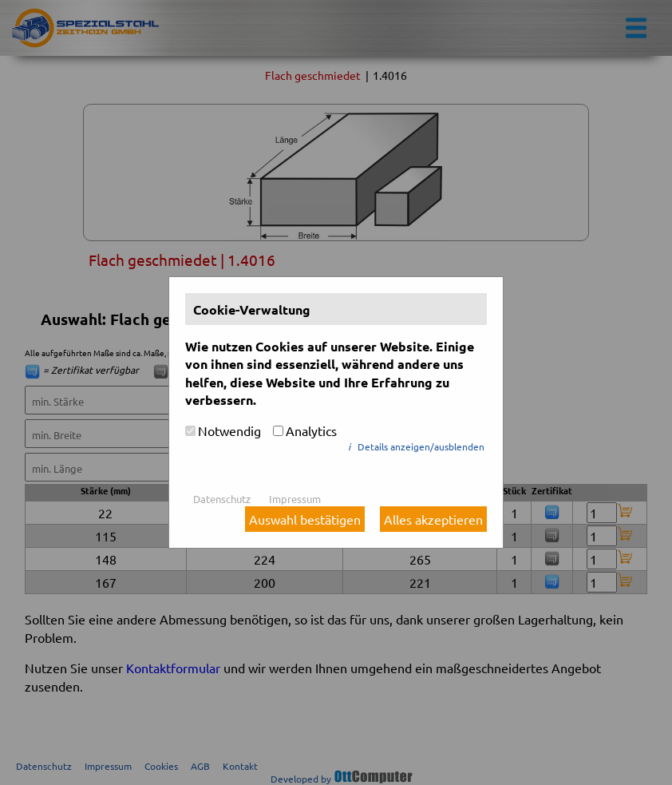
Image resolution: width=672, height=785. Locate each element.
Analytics (311, 430)
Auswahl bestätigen (305, 519)
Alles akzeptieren (433, 519)
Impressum (295, 499)
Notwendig (229, 430)
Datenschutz (222, 499)
